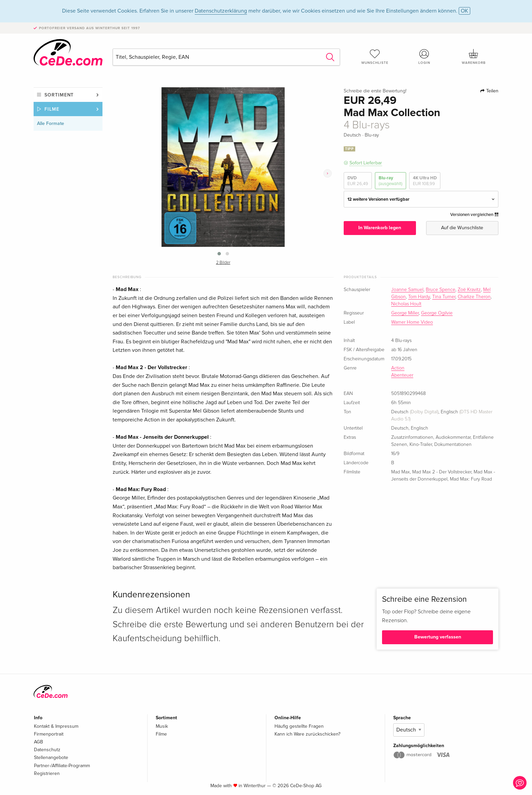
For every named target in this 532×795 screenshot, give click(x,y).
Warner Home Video (412, 322)
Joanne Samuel (407, 290)
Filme (52, 109)
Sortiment (59, 95)
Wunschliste (375, 57)
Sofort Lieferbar (366, 163)
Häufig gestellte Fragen (299, 726)
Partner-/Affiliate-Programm (62, 766)
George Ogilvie (437, 313)
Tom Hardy (419, 297)
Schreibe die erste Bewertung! (375, 91)
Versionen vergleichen (474, 215)
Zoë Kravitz (469, 290)
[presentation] (328, 173)
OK (464, 11)
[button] (219, 254)
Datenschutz (47, 750)
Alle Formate (51, 123)
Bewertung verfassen (438, 637)
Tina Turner (444, 297)
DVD (358, 181)
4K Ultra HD (425, 181)
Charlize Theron (474, 297)
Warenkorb (474, 57)
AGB (39, 742)
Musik (162, 726)
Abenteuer (402, 375)
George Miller (405, 313)
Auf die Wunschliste (462, 228)
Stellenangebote (51, 757)
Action (398, 368)
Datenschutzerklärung (221, 11)
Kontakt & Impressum (56, 726)
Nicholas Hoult (406, 304)
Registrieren (47, 773)
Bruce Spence (441, 290)
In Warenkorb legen (380, 228)
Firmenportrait (49, 734)
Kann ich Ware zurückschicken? (307, 734)
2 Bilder (223, 263)
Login (424, 57)
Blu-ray (391, 181)
